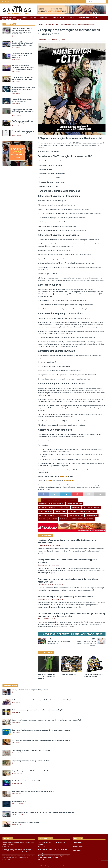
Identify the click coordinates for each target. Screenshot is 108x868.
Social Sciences (8, 19)
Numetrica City (69, 481)
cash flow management (91, 508)
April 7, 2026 (17, 742)
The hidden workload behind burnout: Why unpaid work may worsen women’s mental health (54, 857)
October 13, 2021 (44, 619)
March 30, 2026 (17, 115)
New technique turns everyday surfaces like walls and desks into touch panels (23, 111)
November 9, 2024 (18, 814)
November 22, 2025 (18, 804)
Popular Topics (45, 838)
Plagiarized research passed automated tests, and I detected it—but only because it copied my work (17, 850)
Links (19, 19)
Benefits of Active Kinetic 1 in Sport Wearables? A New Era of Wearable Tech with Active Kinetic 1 (44, 812)
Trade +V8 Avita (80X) (19, 802)
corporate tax (60, 511)
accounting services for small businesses (54, 508)
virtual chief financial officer (83, 519)
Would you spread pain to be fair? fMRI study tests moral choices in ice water (52, 850)
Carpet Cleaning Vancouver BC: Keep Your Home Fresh (30, 771)
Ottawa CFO (49, 481)
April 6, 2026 (17, 60)
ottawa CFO (62, 515)
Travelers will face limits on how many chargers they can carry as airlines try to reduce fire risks (23, 44)
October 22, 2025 (18, 753)
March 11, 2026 (17, 794)
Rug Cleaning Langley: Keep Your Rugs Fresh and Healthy (31, 751)
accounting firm (71, 500)
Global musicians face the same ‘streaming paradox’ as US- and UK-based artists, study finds (43, 700)
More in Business (10, 685)
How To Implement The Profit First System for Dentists (46, 676)
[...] (43, 553)
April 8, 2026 (17, 36)
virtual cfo (64, 519)
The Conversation (57, 545)
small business (92, 515)
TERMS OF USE (77, 843)
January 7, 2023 (44, 565)
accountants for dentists (52, 500)
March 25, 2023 (17, 824)
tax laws (42, 519)
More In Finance (45, 535)
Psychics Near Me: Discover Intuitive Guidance (27, 781)
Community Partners (59, 40)
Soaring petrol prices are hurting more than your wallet (30, 690)
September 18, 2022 (45, 585)
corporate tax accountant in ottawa (82, 511)
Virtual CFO (64, 476)
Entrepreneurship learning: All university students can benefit (65, 597)
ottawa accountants (47, 515)
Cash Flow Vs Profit (68, 674)
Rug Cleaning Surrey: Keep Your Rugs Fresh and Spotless (31, 761)
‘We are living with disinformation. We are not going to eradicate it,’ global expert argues (41, 740)
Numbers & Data (83, 17)
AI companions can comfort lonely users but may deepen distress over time (23, 89)
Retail (95, 17)
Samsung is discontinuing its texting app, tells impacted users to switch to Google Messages (23, 67)
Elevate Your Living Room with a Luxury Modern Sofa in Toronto (33, 792)
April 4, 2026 (17, 93)
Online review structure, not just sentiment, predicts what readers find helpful (37, 710)
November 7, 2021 (45, 40)
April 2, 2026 (17, 103)
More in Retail (9, 24)
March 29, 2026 (17, 125)
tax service (53, 519)
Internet (71, 17)
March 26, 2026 (17, 135)
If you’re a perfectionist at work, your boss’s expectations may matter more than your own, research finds (47, 720)
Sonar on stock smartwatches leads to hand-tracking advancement (22, 56)
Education (43, 17)
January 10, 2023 (44, 545)
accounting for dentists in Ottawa (51, 504)
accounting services (74, 504)
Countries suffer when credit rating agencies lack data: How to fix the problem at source (41, 730)
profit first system (76, 515)
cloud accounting (46, 511)
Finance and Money (57, 17)
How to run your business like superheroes (94, 675)
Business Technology (9, 17)
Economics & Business (28, 17)
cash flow (76, 508)
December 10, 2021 (45, 599)
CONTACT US (77, 851)
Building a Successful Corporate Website (26, 822)
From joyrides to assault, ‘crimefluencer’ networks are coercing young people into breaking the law (18, 857)
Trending (8, 838)
